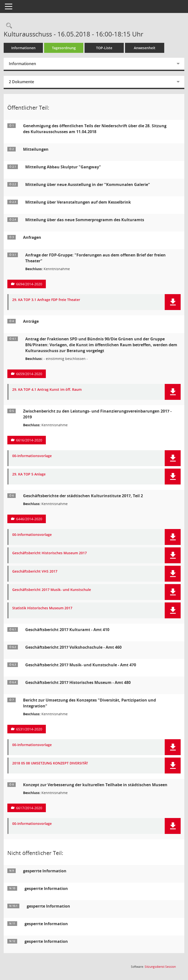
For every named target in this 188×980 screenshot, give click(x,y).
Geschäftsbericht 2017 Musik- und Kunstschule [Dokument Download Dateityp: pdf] (52, 590)
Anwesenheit (145, 48)
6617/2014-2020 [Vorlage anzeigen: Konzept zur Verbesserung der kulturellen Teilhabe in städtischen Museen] (29, 808)
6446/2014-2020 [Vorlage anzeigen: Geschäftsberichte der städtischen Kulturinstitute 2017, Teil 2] (29, 519)
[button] (173, 302)
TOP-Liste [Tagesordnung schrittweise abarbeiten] (104, 48)
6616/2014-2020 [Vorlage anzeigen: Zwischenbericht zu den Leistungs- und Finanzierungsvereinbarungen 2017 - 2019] (29, 440)
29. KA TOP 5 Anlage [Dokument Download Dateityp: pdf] (29, 474)
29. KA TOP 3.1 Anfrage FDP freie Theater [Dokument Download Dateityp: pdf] (46, 300)
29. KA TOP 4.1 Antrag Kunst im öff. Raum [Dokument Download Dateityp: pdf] (47, 390)
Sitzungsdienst (160, 967)
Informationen (23, 48)
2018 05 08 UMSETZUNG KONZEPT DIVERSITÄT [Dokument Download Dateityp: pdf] (50, 763)
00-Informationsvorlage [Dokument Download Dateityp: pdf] (32, 456)
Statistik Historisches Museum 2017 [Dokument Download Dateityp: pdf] (42, 608)
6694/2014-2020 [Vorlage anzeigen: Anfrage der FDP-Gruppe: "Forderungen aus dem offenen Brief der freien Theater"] (29, 284)
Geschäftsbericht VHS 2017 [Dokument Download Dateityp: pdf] (35, 571)
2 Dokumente (21, 82)
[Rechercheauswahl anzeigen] (8, 26)
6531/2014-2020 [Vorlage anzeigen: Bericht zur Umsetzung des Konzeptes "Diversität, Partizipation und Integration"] (29, 729)
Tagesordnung (64, 48)
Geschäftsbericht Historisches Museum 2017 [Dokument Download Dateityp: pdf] (50, 553)
